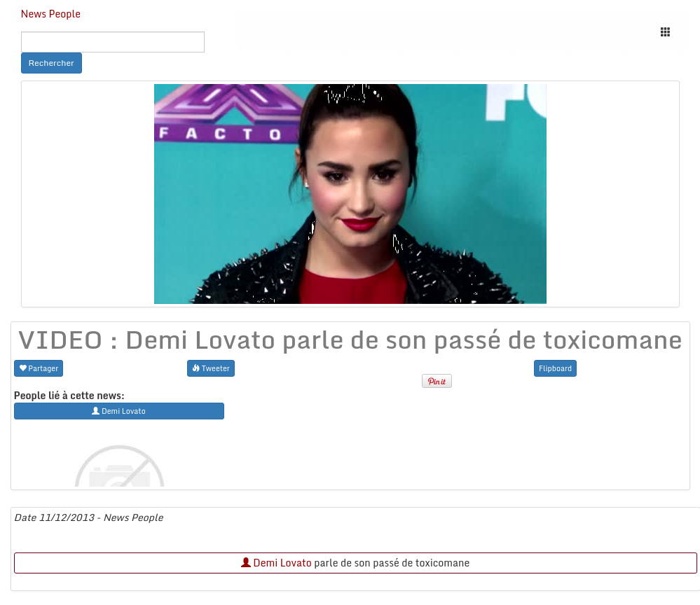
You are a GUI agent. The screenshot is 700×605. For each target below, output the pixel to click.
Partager (39, 368)
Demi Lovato (276, 563)
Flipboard (555, 368)
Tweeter (211, 368)
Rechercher (52, 63)
